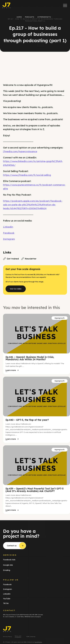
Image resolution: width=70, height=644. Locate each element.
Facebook (9, 233)
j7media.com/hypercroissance (20, 151)
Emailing (7, 570)
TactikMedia (38, 642)
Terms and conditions (18, 637)
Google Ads (8, 565)
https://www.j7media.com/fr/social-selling (27, 175)
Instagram (9, 239)
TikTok (6, 603)
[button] (65, 5)
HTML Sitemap (31, 637)
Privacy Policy (7, 637)
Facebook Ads (9, 560)
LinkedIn (8, 227)
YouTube (7, 599)
